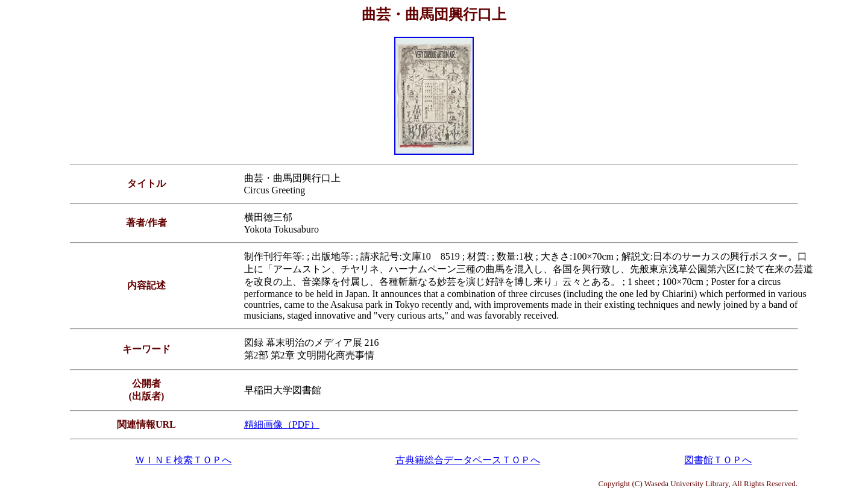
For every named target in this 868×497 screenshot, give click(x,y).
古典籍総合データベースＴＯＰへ (468, 460)
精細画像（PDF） (282, 424)
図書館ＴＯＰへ (718, 460)
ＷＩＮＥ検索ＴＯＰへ (183, 460)
